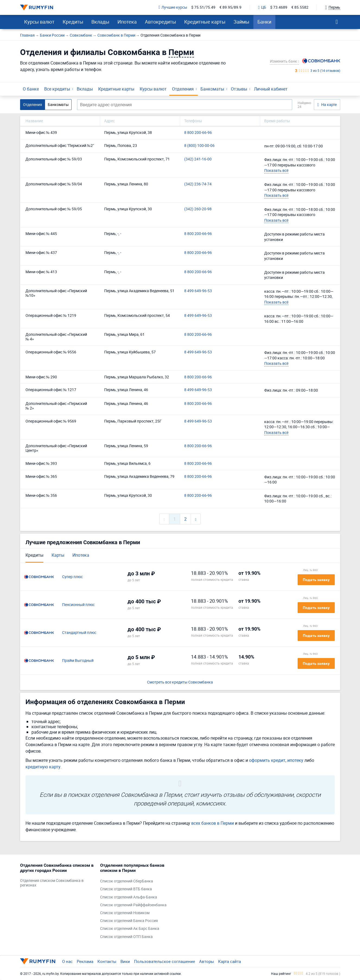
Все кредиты (57, 89)
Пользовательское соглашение (165, 961)
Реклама (85, 961)
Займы (241, 22)
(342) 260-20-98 (198, 209)
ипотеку (295, 760)
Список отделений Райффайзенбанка (133, 905)
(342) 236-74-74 (198, 184)
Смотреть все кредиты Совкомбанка (180, 682)
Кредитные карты (205, 22)
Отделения (183, 89)
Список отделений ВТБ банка (126, 889)
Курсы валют (39, 22)
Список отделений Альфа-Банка (129, 897)
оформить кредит (267, 760)
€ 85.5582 (300, 7)
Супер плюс (72, 577)
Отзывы (239, 89)
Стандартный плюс (79, 633)
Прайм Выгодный (78, 661)
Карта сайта (230, 961)
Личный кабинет (271, 89)
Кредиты (73, 22)
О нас (67, 961)
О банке (31, 89)
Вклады (100, 22)
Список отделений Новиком (125, 913)
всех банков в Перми (213, 823)
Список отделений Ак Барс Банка (130, 929)
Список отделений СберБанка (127, 881)
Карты (58, 555)
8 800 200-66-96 (198, 133)
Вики (125, 961)
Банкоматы (212, 89)
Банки (264, 22)
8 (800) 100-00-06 (199, 146)
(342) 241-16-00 (198, 159)
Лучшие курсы (173, 7)
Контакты (107, 961)
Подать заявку (316, 580)
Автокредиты (160, 22)
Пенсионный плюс (78, 605)
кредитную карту (43, 767)
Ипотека (127, 22)
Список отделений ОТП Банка (126, 937)
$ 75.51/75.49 (203, 7)
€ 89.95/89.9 (230, 7)
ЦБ (262, 8)
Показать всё (276, 170)
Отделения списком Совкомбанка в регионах (52, 883)
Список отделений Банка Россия (129, 921)
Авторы (207, 961)
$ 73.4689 (279, 7)
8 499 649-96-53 (198, 291)
